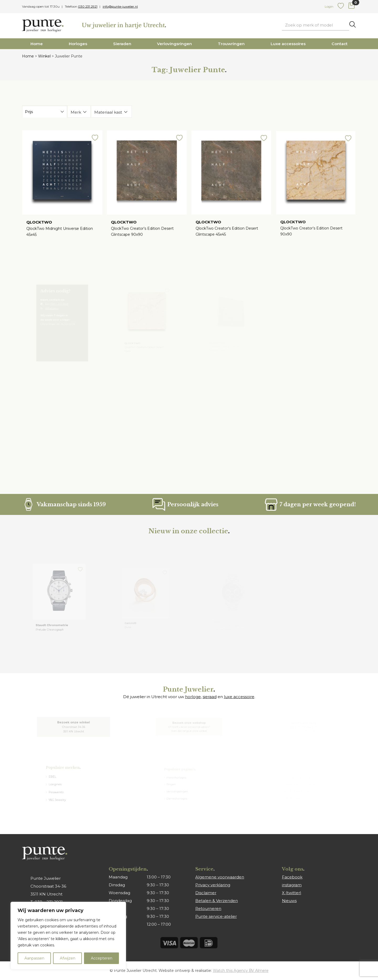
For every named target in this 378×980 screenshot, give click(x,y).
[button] (93, 142)
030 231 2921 (88, 6)
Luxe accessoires (288, 44)
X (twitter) (292, 893)
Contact (340, 44)
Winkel (44, 56)
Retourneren (208, 908)
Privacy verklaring (213, 885)
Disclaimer (206, 893)
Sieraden (122, 44)
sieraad (210, 697)
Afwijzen (68, 958)
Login (329, 6)
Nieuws (289, 901)
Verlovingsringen (174, 44)
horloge (193, 697)
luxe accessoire (239, 697)
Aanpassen (34, 958)
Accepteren (102, 958)
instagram (292, 885)
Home (37, 44)
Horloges (78, 44)
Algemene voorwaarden (220, 877)
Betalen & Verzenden (217, 901)
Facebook (292, 877)
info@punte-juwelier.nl (120, 6)
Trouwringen (231, 44)
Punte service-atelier (216, 916)
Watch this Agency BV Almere (241, 971)
